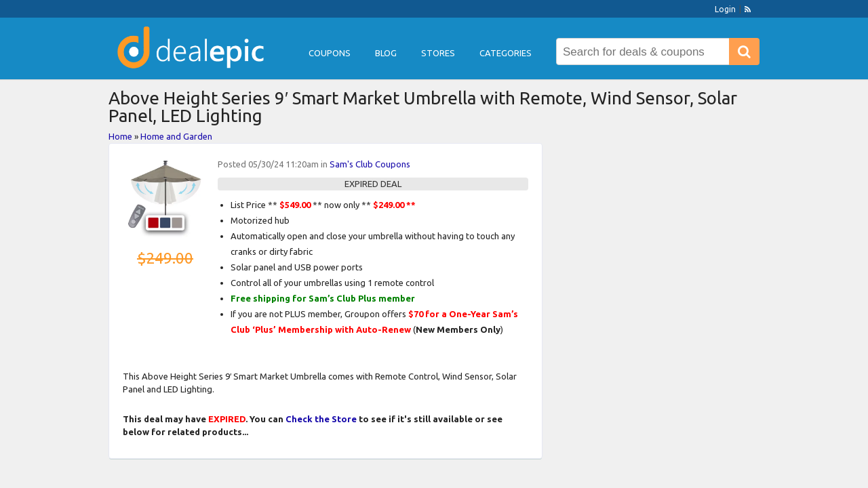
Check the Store (321, 419)
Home (120, 136)
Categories (506, 53)
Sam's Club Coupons (370, 164)
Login (725, 9)
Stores (438, 53)
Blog (386, 53)
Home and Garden (176, 136)
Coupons (330, 53)
